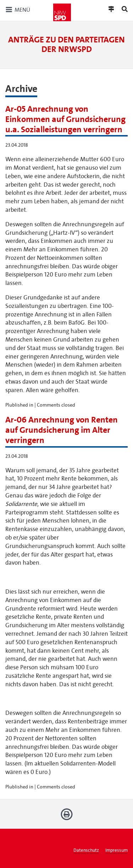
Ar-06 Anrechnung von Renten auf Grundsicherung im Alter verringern (62, 430)
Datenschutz (86, 850)
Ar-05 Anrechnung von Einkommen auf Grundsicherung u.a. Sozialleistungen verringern (65, 119)
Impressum (117, 850)
